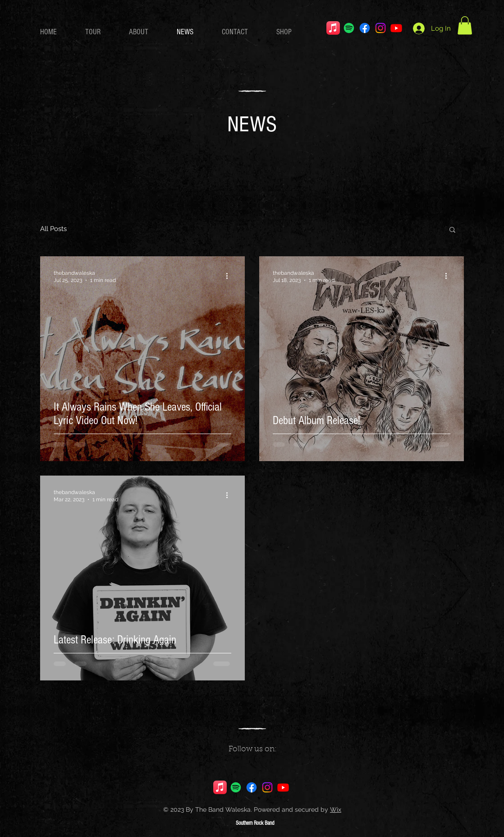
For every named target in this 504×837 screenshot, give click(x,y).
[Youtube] (396, 28)
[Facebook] (365, 28)
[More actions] (230, 276)
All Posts (53, 229)
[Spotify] (349, 28)
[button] (465, 25)
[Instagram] (380, 28)
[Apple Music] (333, 28)
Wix (336, 809)
